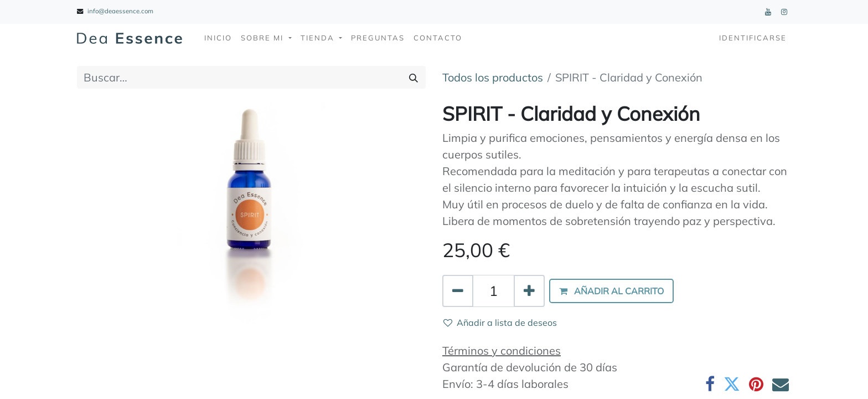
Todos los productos (493, 77)
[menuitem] (218, 38)
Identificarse (753, 38)
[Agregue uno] (529, 291)
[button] (611, 291)
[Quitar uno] (458, 291)
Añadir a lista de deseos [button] (500, 323)
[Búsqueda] (414, 78)
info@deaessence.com (120, 11)
